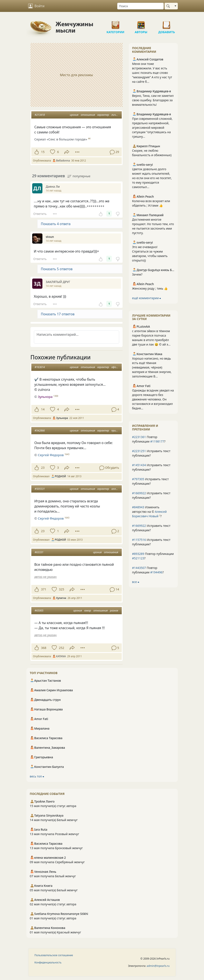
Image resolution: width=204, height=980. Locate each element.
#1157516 (139, 540)
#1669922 (139, 493)
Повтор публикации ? (149, 439)
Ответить (40, 214)
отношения (88, 115)
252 (61, 648)
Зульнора (45, 397)
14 (43, 409)
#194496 (156, 572)
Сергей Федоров (51, 455)
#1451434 (139, 465)
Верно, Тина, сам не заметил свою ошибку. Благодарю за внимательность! (153, 100)
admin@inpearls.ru (158, 966)
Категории (116, 23)
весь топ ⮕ (37, 776)
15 (43, 152)
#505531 (40, 489)
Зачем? (137, 274)
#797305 (138, 479)
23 (43, 468)
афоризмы (118, 367)
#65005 (39, 611)
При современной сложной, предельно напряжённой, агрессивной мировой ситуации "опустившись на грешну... (152, 128)
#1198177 (157, 441)
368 (44, 648)
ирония (74, 115)
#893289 (138, 554)
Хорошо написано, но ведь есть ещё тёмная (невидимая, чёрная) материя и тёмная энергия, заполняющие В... (152, 367)
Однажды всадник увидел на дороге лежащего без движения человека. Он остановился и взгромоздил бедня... (153, 399)
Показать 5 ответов (57, 269)
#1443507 (139, 568)
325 (61, 589)
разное (114, 611)
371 (44, 589)
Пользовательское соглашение (54, 955)
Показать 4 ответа (56, 224)
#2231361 (139, 437)
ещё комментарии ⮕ (147, 298)
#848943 (138, 507)
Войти (36, 6)
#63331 (39, 552)
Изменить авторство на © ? (150, 512)
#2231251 (139, 451)
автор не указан (45, 577)
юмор (88, 611)
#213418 (40, 115)
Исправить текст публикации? (151, 453)
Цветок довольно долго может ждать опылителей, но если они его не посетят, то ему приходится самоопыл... (152, 178)
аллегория (118, 489)
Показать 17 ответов (58, 314)
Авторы (141, 23)
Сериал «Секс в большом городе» (61, 139)
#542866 (40, 431)
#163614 (40, 367)
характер (103, 115)
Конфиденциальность (48, 962)
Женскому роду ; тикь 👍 (150, 288)
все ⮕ (136, 582)
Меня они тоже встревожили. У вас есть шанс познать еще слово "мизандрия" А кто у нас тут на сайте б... (152, 73)
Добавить (167, 23)
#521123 (138, 558)
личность (117, 115)
